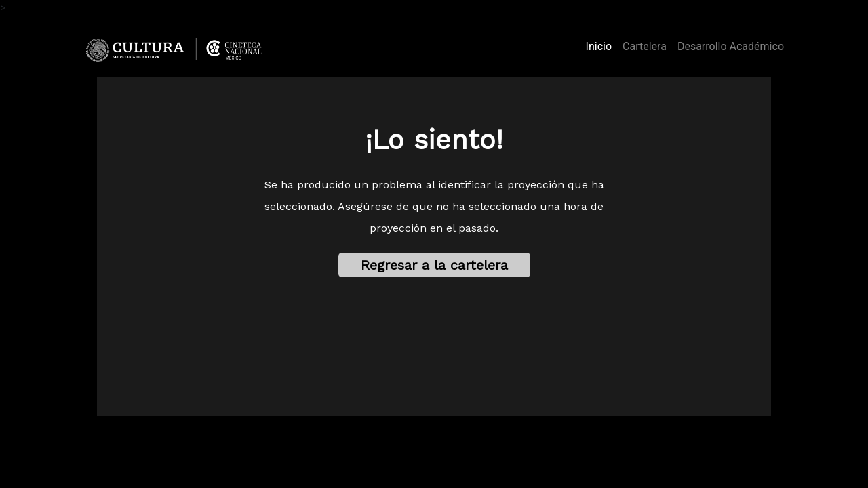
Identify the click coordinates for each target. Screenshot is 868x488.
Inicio (601, 45)
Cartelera (645, 46)
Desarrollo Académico (731, 46)
